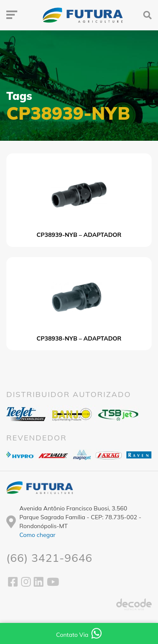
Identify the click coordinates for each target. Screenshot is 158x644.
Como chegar (37, 535)
